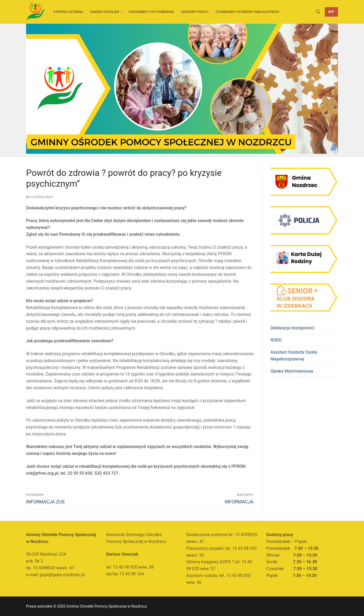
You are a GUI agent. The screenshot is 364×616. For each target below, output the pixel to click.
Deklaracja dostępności (292, 328)
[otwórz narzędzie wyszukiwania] (318, 12)
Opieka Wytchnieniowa (292, 371)
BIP (331, 12)
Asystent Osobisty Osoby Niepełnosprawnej (294, 356)
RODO (276, 340)
